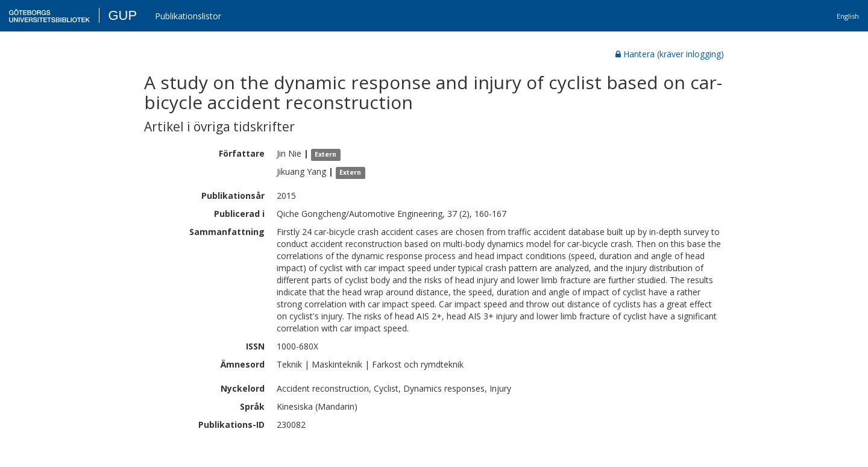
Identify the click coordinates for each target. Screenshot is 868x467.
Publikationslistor (188, 16)
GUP (122, 15)
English (848, 16)
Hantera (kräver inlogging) (670, 54)
